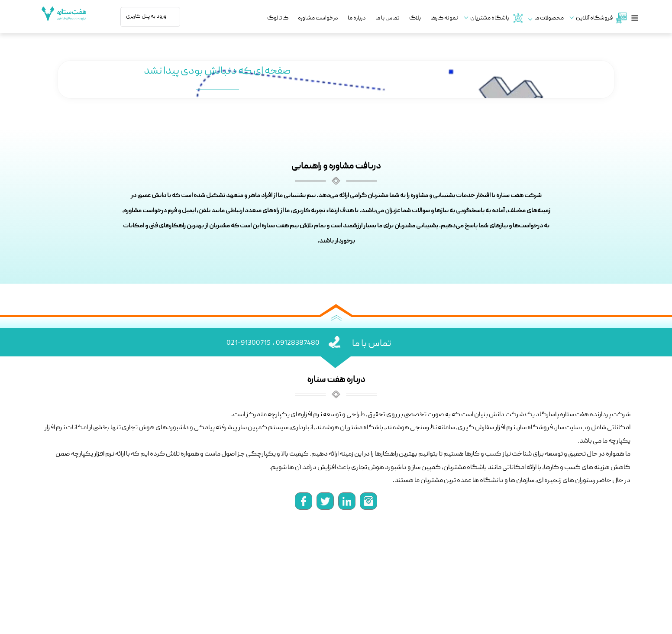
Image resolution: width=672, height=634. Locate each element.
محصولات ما (549, 18)
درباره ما (357, 18)
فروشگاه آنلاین (601, 18)
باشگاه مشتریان (496, 18)
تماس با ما (388, 18)
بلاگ (415, 18)
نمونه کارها (444, 18)
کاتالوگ (278, 18)
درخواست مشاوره (318, 18)
